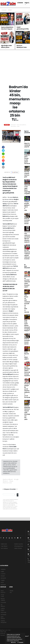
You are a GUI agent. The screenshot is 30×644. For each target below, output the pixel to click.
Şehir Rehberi (3, 618)
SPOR (2, 583)
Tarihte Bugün (3, 609)
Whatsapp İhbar (19, 546)
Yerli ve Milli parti (8, 374)
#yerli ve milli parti (8, 479)
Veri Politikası (4, 548)
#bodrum (5, 481)
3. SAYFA (3, 574)
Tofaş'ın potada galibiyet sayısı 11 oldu (27, 206)
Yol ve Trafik (2, 595)
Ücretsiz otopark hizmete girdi (27, 174)
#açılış (11, 481)
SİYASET (10, 10)
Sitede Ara (11, 592)
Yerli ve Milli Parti (8, 224)
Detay (13, 642)
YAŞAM (3, 580)
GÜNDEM (20, 3)
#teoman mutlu (7, 483)
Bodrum (16, 197)
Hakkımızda (4, 544)
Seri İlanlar (4, 615)
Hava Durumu (3, 592)
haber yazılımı (4, 637)
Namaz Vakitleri (3, 599)
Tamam (20, 642)
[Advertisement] (15, 68)
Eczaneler (3, 602)
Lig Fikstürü (3, 605)
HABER (2, 572)
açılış (4, 204)
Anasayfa (4, 10)
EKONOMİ (3, 578)
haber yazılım (4, 640)
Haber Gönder (18, 548)
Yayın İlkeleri (4, 546)
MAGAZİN (3, 585)
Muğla (16, 199)
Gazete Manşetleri (4, 622)
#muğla (16, 479)
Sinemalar (4, 612)
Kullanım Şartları (19, 544)
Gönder (18, 495)
